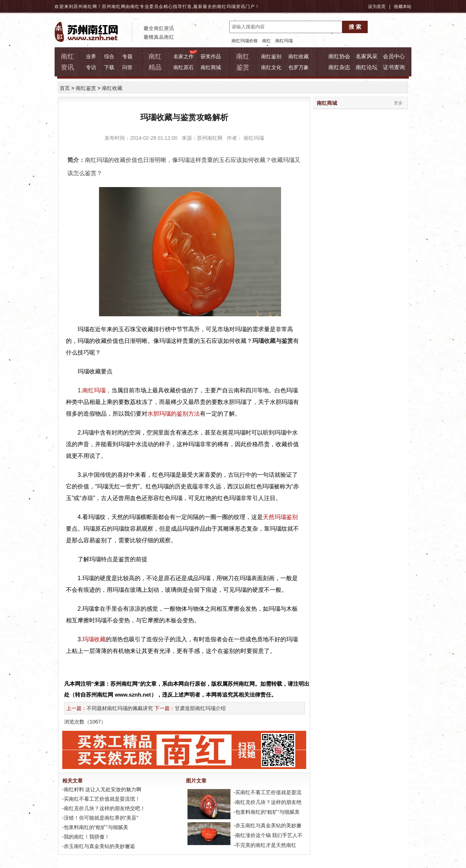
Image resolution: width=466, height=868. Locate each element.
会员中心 (394, 56)
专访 (91, 67)
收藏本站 (403, 7)
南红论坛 (367, 67)
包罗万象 (299, 67)
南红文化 (271, 67)
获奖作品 (211, 56)
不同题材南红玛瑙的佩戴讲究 (120, 708)
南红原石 (183, 67)
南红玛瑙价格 (245, 41)
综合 (109, 56)
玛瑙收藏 (94, 639)
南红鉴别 (271, 56)
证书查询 (394, 67)
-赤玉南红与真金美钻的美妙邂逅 (98, 846)
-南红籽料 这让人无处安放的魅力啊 (101, 789)
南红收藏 (299, 56)
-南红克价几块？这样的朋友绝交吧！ (103, 808)
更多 (398, 103)
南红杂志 (339, 67)
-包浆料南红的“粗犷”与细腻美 (94, 827)
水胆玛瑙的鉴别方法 (174, 414)
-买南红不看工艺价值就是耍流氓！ (100, 799)
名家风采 (367, 56)
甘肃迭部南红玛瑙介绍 (200, 708)
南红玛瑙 (226, 7)
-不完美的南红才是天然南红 (264, 845)
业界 (91, 56)
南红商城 (211, 67)
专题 (127, 56)
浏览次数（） (85, 722)
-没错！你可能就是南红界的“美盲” (99, 818)
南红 (266, 41)
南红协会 (339, 56)
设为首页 (377, 7)
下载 (109, 67)
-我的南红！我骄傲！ (85, 837)
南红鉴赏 (86, 88)
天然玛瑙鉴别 (280, 517)
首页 (65, 88)
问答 (127, 67)
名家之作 (183, 56)
